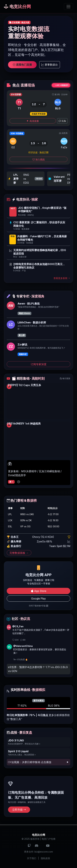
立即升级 (19, 810)
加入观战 (39, 159)
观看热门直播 (22, 65)
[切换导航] (68, 7)
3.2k (62, 121)
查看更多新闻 (62, 278)
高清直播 (33, 121)
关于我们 (32, 858)
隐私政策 (45, 858)
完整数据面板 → (19, 553)
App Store (39, 591)
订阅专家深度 (39, 364)
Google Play (38, 599)
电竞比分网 (17, 6)
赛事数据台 (50, 65)
